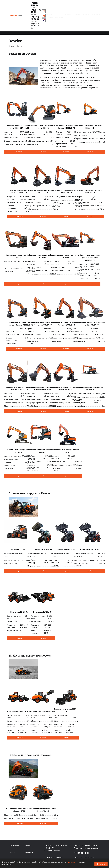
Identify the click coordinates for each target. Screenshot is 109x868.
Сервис (55, 16)
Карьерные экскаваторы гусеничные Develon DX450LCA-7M (90, 308)
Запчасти (72, 16)
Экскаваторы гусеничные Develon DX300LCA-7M (90, 176)
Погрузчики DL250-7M (43, 534)
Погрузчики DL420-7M (19, 597)
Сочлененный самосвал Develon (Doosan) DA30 (19, 794)
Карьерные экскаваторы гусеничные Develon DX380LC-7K (19, 308)
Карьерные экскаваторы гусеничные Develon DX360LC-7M (66, 308)
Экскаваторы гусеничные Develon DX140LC (19, 241)
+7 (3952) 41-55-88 (46, 3)
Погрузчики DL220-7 (19, 534)
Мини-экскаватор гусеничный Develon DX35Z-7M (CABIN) (19, 111)
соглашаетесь (71, 862)
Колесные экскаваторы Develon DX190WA (19, 435)
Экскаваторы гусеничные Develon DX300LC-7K (66, 111)
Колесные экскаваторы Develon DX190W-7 (90, 373)
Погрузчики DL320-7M (66, 534)
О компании (44, 16)
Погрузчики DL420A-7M (43, 597)
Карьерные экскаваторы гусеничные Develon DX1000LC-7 (66, 373)
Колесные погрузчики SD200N (43, 696)
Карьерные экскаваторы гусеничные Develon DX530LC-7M (43, 373)
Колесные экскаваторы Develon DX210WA (66, 435)
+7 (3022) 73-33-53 (66, 8)
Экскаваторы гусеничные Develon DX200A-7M (19, 176)
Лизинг (63, 16)
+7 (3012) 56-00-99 (46, 8)
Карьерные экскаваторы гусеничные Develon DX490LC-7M (19, 373)
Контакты (82, 16)
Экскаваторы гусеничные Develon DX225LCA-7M (66, 176)
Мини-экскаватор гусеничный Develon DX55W (43, 111)
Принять (101, 864)
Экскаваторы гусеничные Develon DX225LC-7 (90, 111)
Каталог (12, 31)
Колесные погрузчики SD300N (19, 696)
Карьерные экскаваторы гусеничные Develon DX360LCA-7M (43, 308)
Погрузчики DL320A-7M (90, 534)
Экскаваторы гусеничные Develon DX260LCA (66, 241)
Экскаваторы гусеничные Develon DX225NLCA (43, 241)
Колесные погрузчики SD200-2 (66, 695)
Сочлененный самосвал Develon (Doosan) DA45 (43, 794)
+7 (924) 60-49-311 (66, 3)
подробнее (19, 136)
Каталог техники (30, 16)
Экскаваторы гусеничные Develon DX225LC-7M (43, 176)
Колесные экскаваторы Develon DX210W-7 (43, 435)
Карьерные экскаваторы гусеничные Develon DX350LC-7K (90, 242)
